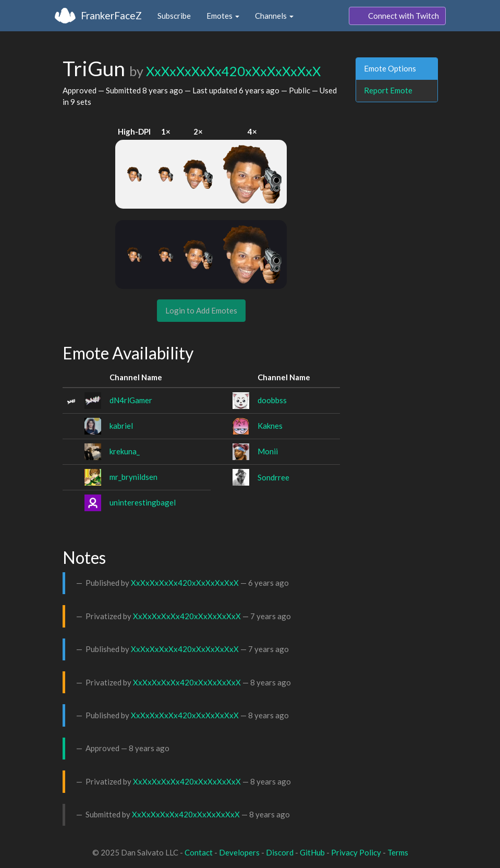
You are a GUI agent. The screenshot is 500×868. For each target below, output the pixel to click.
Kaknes (270, 426)
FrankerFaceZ (111, 15)
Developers (239, 852)
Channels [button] (274, 16)
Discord (280, 852)
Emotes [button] (223, 16)
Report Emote (388, 90)
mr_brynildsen (133, 477)
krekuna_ (125, 451)
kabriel (121, 426)
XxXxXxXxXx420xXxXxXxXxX (233, 71)
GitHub (312, 852)
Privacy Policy (356, 852)
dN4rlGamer (131, 400)
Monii (268, 451)
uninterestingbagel (143, 502)
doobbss (272, 400)
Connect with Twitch (397, 16)
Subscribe (174, 16)
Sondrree (273, 477)
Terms (398, 852)
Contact (199, 852)
